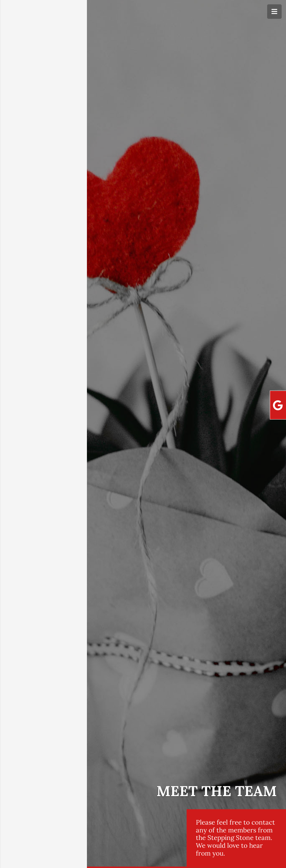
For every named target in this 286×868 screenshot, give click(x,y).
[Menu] (274, 12)
